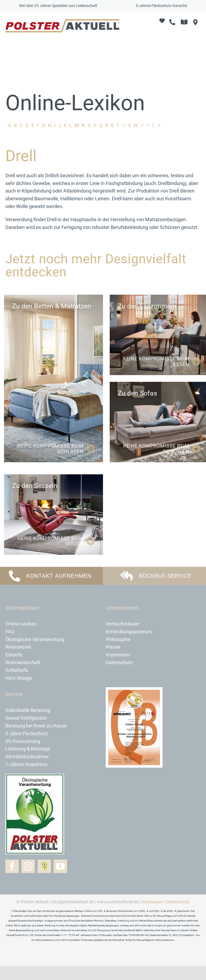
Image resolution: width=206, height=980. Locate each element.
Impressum (152, 916)
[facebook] (12, 881)
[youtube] (60, 881)
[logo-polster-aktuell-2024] (62, 22)
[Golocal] (44, 881)
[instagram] (28, 881)
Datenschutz (178, 916)
